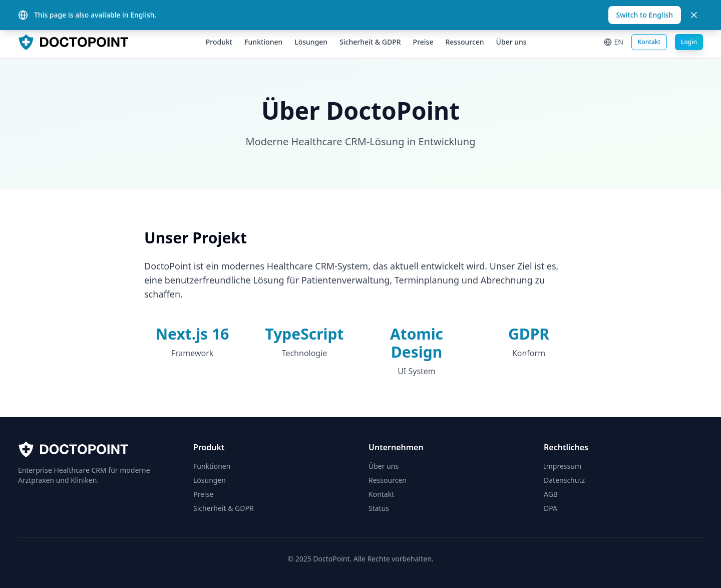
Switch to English (645, 15)
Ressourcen (464, 42)
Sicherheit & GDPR (370, 42)
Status (379, 508)
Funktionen (263, 42)
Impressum (563, 466)
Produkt (219, 42)
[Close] (694, 15)
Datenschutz (564, 480)
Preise (423, 42)
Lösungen (311, 42)
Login (689, 42)
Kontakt (649, 42)
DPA (551, 508)
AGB (551, 494)
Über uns (511, 42)
